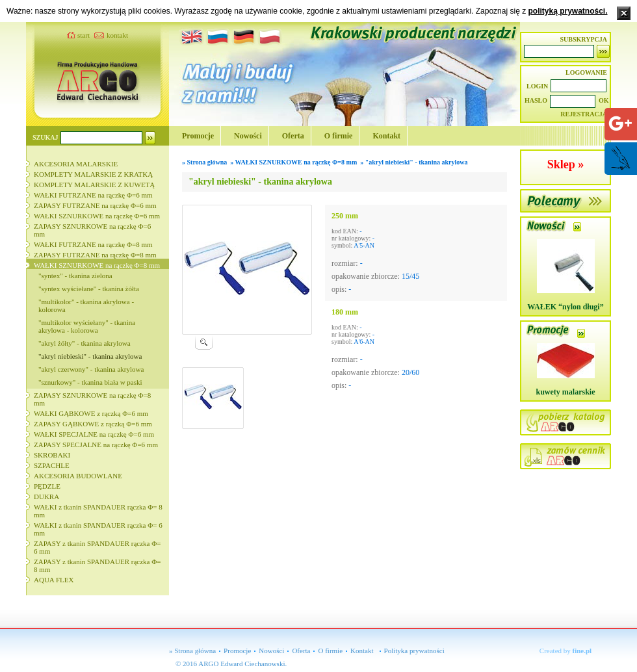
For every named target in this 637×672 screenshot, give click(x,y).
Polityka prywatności (414, 651)
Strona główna (207, 162)
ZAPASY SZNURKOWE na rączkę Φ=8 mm (92, 399)
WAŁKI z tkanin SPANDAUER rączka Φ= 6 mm (98, 529)
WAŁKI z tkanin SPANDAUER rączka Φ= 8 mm (98, 511)
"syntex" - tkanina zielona (75, 276)
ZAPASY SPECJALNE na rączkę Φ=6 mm (96, 445)
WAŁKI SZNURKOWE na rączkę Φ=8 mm (97, 265)
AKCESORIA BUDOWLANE (78, 476)
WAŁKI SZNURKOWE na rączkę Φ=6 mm (97, 216)
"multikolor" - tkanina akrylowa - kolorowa (86, 305)
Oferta (293, 136)
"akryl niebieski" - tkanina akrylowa (90, 356)
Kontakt (386, 136)
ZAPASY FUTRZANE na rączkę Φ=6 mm (95, 205)
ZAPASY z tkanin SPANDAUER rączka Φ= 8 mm (97, 565)
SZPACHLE (52, 465)
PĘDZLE (47, 486)
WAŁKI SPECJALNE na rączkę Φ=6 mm (94, 434)
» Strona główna (192, 651)
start (84, 35)
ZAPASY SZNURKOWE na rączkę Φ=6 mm (92, 230)
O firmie (339, 136)
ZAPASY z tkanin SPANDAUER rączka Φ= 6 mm (97, 547)
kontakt (117, 35)
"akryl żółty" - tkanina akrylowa (84, 343)
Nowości (248, 136)
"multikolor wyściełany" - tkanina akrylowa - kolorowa (87, 326)
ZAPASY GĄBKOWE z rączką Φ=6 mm (93, 424)
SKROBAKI (52, 455)
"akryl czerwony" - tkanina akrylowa (91, 369)
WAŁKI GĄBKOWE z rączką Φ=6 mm (91, 413)
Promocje (198, 136)
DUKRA (46, 497)
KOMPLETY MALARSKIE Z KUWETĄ (94, 185)
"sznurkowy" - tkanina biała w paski (90, 382)
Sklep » (566, 164)
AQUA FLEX (54, 580)
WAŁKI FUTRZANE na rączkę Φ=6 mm (93, 195)
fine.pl (582, 651)
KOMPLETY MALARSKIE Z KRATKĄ (93, 174)
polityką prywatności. (567, 11)
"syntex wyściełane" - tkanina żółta (89, 289)
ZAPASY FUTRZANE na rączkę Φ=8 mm (95, 255)
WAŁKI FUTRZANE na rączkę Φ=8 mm (93, 244)
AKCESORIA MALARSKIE (76, 164)
